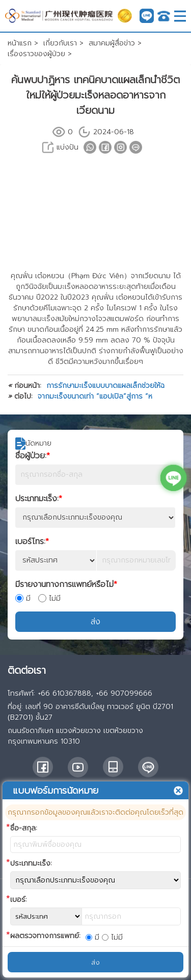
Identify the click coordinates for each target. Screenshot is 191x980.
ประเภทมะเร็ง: (39, 499)
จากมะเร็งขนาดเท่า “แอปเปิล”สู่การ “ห (95, 396)
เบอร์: (19, 900)
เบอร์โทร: (32, 542)
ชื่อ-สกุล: (24, 828)
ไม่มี (49, 598)
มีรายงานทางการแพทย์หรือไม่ (66, 584)
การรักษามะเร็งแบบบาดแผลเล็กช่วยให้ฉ (105, 386)
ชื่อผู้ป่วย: (33, 456)
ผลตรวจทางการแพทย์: (45, 936)
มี (23, 598)
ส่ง (95, 622)
